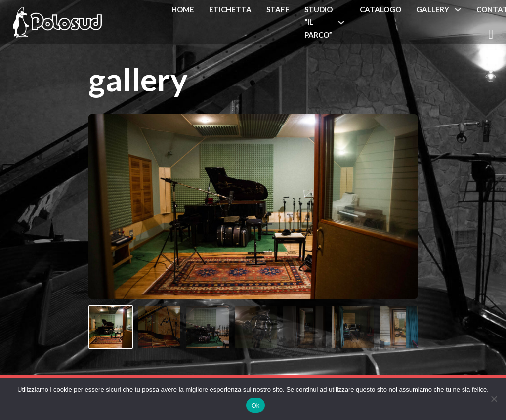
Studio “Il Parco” (318, 22)
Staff (278, 9)
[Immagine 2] (159, 327)
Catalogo (380, 9)
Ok (255, 405)
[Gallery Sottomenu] (458, 10)
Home (183, 9)
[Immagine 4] (256, 327)
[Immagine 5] (304, 327)
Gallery (433, 9)
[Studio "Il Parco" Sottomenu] (341, 22)
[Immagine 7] (401, 327)
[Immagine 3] (208, 327)
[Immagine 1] (111, 327)
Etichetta (230, 9)
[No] (494, 399)
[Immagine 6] (353, 327)
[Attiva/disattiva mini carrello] (491, 34)
